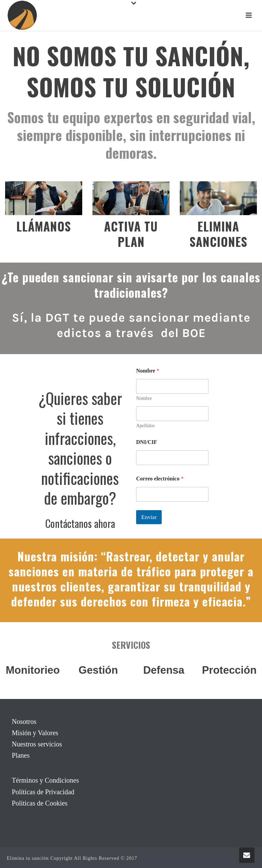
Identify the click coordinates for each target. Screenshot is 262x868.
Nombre (144, 398)
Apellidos (145, 426)
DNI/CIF (147, 442)
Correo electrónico (160, 479)
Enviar (149, 517)
